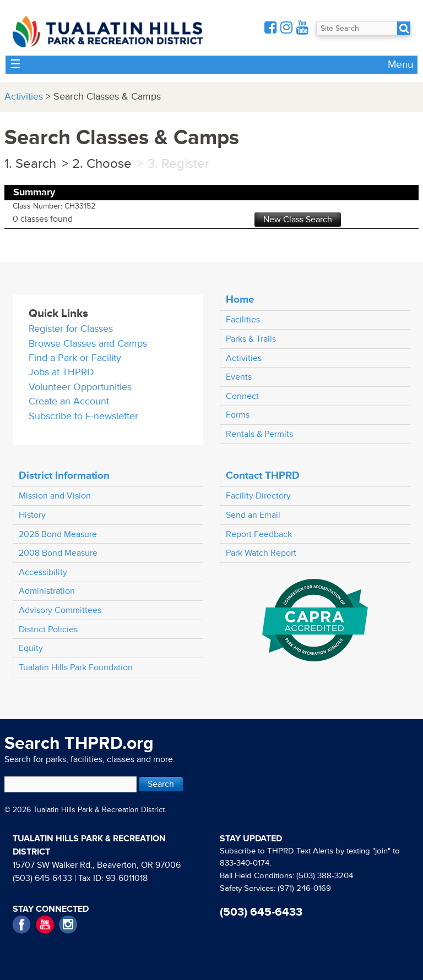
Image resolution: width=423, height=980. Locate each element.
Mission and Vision (55, 496)
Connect (242, 396)
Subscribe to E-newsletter (83, 416)
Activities (24, 97)
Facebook (22, 925)
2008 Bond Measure (58, 553)
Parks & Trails (251, 339)
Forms (238, 415)
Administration (47, 591)
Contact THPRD (263, 475)
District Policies (48, 629)
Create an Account (69, 401)
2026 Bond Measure (58, 534)
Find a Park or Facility (75, 358)
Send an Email (253, 515)
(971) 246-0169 (304, 888)
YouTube (45, 925)
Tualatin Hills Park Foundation (76, 667)
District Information (64, 475)
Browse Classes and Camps (88, 344)
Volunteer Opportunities (80, 387)
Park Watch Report (261, 553)
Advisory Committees (60, 610)
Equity (31, 648)
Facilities (243, 320)
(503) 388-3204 (325, 876)
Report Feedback (259, 534)
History (32, 515)
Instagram (68, 925)
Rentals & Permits (259, 434)
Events (239, 377)
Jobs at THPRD (61, 372)
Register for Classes (71, 329)
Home (240, 299)
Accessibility (43, 572)
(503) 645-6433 (42, 878)
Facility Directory (258, 496)
